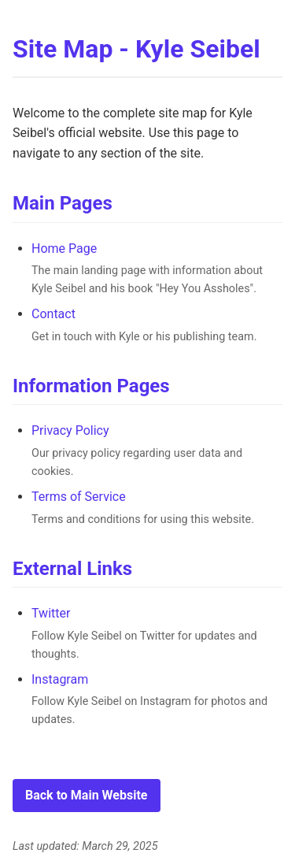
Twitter (51, 613)
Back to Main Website (87, 795)
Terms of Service (79, 497)
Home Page (64, 249)
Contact (53, 314)
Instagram (60, 679)
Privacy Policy (70, 430)
